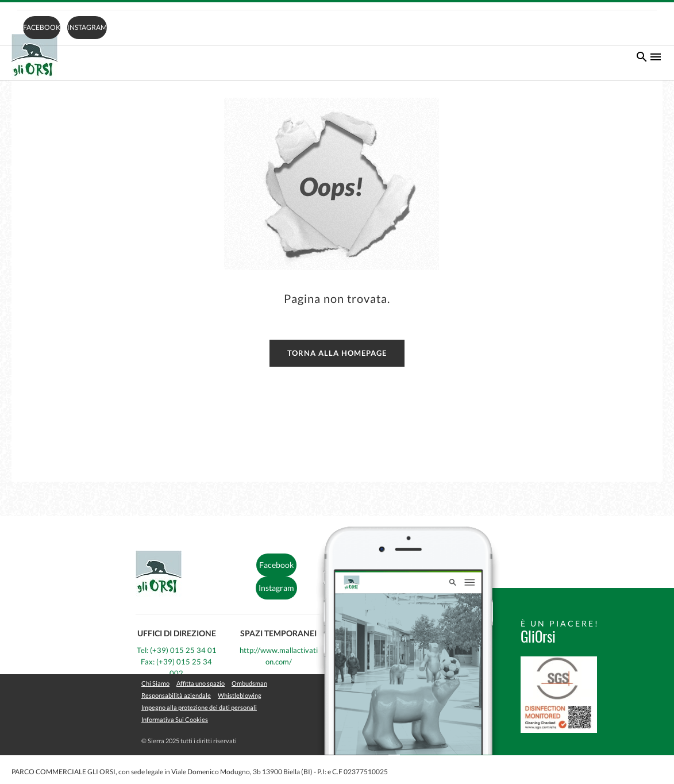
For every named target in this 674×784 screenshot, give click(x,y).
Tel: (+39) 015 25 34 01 (177, 650)
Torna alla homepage (337, 353)
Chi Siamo (155, 683)
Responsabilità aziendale (176, 695)
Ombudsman (249, 683)
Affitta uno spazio (201, 683)
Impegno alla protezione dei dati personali (199, 707)
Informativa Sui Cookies (175, 719)
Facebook (42, 27)
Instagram (87, 27)
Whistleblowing (240, 695)
